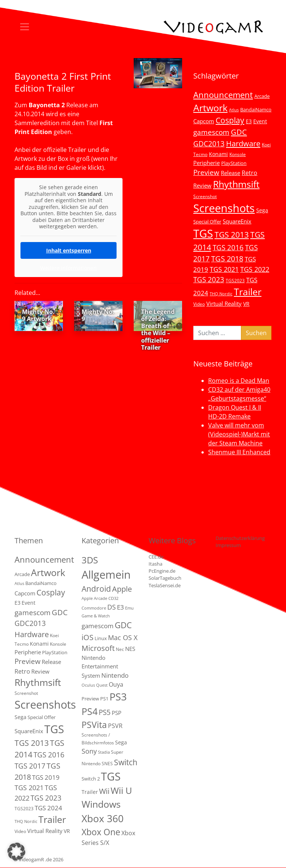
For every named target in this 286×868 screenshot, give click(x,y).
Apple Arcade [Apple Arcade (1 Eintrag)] (94, 598)
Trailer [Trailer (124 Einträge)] (248, 292)
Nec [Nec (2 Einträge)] (120, 649)
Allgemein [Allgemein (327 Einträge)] (106, 575)
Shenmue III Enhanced (239, 452)
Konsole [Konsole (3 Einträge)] (238, 154)
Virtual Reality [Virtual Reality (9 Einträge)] (224, 303)
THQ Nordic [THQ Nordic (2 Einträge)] (221, 294)
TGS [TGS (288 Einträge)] (111, 776)
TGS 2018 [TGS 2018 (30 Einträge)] (227, 259)
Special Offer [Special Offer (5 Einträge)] (207, 222)
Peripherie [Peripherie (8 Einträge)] (206, 163)
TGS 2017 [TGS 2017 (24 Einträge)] (30, 766)
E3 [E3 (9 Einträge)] (120, 607)
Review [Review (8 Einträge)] (202, 185)
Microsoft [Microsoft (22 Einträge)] (98, 648)
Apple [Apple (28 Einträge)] (122, 589)
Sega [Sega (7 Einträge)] (262, 210)
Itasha (155, 564)
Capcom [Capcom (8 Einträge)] (204, 121)
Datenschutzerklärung (240, 538)
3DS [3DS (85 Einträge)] (90, 560)
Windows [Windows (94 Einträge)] (101, 804)
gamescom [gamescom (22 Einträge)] (211, 132)
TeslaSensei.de (165, 585)
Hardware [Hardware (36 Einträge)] (243, 143)
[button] (16, 852)
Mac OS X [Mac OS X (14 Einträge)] (123, 638)
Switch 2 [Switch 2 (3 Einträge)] (91, 779)
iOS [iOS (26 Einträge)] (88, 637)
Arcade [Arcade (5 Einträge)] (262, 96)
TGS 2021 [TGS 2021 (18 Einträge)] (224, 269)
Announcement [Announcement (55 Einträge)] (223, 95)
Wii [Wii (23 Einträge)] (104, 791)
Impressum (228, 545)
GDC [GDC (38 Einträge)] (123, 625)
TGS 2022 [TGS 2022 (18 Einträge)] (255, 269)
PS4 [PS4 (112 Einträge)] (90, 711)
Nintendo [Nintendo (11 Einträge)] (115, 675)
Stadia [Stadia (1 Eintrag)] (104, 752)
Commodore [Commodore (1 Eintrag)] (94, 608)
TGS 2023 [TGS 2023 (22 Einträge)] (209, 279)
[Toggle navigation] (25, 27)
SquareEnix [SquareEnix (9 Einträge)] (237, 221)
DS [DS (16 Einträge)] (112, 607)
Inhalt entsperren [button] (69, 250)
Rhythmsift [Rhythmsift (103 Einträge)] (236, 184)
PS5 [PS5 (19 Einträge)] (105, 712)
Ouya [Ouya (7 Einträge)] (116, 684)
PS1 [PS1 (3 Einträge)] (104, 699)
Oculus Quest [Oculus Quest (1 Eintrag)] (95, 685)
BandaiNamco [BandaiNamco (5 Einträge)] (256, 109)
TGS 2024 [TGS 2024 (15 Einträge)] (48, 808)
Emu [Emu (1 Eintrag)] (129, 608)
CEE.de (156, 557)
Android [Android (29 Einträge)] (96, 589)
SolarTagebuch (165, 578)
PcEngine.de (162, 571)
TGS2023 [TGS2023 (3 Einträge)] (235, 280)
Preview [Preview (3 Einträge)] (90, 699)
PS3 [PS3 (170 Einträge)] (118, 697)
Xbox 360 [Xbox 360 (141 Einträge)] (103, 818)
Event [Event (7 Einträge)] (260, 121)
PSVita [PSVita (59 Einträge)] (94, 725)
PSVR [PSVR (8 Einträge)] (115, 726)
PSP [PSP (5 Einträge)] (117, 713)
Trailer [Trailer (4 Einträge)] (90, 792)
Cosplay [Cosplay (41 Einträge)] (230, 120)
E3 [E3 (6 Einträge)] (249, 121)
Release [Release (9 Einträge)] (231, 173)
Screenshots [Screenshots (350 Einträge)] (224, 208)
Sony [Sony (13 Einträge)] (89, 751)
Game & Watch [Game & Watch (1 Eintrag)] (96, 616)
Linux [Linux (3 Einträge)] (101, 638)
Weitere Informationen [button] (69, 268)
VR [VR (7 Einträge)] (246, 304)
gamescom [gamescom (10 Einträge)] (98, 626)
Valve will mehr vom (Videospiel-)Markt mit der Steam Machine (239, 434)
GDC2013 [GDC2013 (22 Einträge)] (209, 144)
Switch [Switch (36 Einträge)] (126, 762)
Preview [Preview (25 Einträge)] (206, 172)
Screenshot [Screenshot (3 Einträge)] (205, 196)
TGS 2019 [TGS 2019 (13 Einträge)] (46, 777)
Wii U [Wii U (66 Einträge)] (121, 791)
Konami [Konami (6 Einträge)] (218, 154)
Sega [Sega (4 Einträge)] (121, 742)
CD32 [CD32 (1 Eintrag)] (113, 598)
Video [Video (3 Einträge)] (199, 304)
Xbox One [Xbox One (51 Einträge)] (101, 832)
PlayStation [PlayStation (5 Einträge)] (234, 163)
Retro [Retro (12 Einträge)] (250, 173)
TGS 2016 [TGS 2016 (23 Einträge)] (228, 248)
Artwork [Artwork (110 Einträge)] (210, 108)
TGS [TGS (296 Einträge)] (203, 233)
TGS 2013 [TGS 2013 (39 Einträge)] (232, 235)
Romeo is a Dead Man (239, 381)
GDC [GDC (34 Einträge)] (239, 132)
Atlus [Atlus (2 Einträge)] (234, 110)
